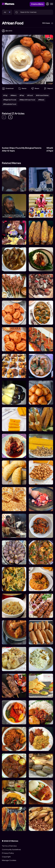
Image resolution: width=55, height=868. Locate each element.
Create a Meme (37, 4)
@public (9, 31)
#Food (30, 95)
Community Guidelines (11, 850)
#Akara (13, 95)
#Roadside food (10, 104)
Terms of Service (9, 846)
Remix (22, 89)
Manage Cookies (9, 860)
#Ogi (5, 95)
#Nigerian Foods (10, 100)
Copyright (6, 857)
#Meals (41, 100)
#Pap (22, 95)
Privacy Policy (8, 853)
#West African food (27, 100)
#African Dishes (42, 95)
